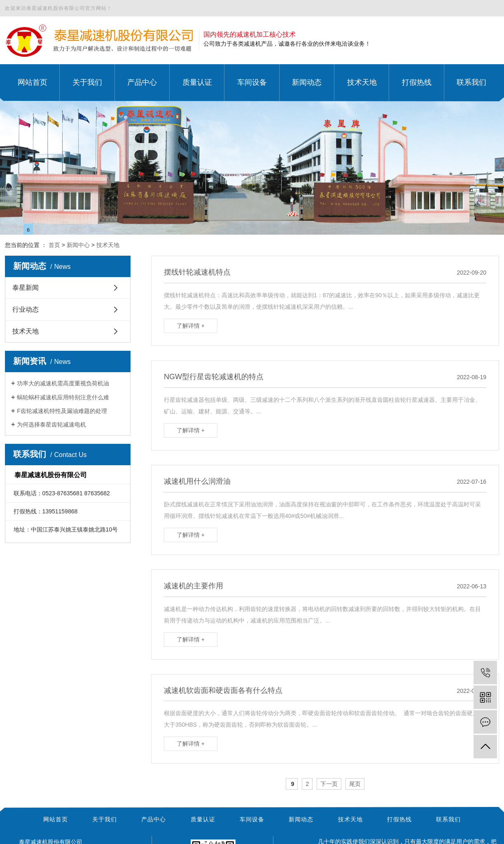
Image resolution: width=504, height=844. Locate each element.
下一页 (329, 784)
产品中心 (154, 819)
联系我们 (448, 819)
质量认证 (203, 819)
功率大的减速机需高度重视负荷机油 (63, 383)
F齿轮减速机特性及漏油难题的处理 (62, 411)
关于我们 (105, 819)
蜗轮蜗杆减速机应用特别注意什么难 (63, 397)
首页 (54, 245)
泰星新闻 (26, 288)
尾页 (355, 784)
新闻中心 (78, 245)
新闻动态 (301, 819)
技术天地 (108, 245)
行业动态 (26, 309)
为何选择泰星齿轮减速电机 (51, 424)
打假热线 (399, 819)
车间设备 (252, 819)
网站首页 (56, 819)
